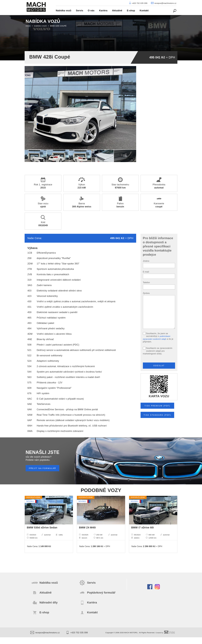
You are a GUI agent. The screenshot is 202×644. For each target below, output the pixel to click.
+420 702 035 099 (81, 639)
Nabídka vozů (42, 26)
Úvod (28, 26)
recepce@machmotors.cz (46, 639)
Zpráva (146, 293)
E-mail (146, 272)
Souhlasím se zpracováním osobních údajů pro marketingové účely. (158, 351)
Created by (165, 639)
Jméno (146, 261)
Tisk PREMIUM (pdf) (159, 407)
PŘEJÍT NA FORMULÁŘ (44, 468)
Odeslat (159, 366)
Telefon (146, 282)
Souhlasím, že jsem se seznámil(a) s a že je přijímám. (158, 338)
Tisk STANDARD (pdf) (159, 417)
